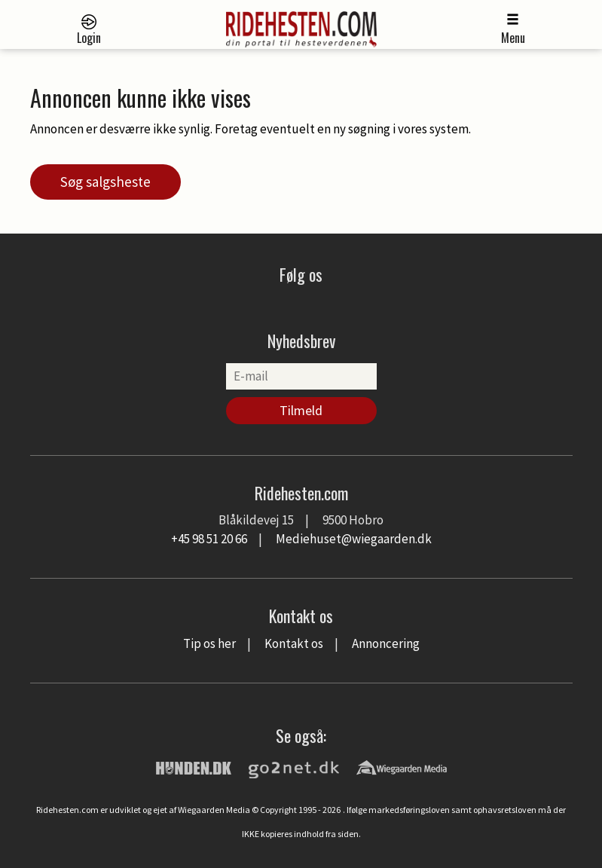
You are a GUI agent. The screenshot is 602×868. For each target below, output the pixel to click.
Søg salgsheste (105, 182)
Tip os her (209, 643)
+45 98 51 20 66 (209, 539)
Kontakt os (294, 643)
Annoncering (386, 643)
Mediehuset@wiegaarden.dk (354, 539)
